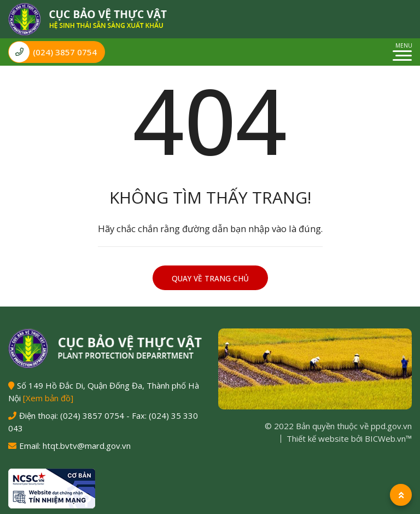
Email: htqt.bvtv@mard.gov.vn (75, 446)
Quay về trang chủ (210, 279)
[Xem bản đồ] (48, 398)
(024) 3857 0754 (53, 52)
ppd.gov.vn (391, 426)
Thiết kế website (318, 438)
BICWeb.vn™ (388, 438)
